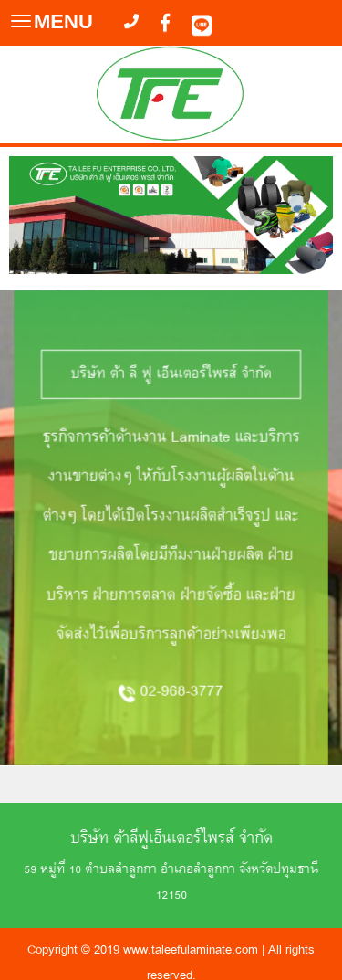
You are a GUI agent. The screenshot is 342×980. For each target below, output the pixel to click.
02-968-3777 (182, 666)
